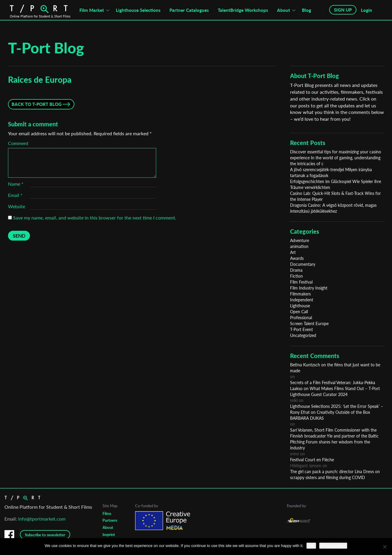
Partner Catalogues (189, 10)
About (284, 10)
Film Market (92, 10)
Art (293, 252)
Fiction (296, 276)
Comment (18, 143)
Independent (302, 300)
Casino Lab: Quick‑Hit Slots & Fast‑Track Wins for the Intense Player (335, 196)
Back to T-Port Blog (37, 104)
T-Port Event (301, 329)
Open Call (299, 312)
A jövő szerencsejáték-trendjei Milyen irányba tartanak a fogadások (331, 172)
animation (299, 246)
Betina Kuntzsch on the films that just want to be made (335, 368)
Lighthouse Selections (138, 10)
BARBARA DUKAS (307, 418)
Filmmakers (300, 294)
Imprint (109, 535)
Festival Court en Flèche (312, 460)
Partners (110, 520)
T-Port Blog (46, 48)
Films (107, 513)
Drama (296, 270)
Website (17, 206)
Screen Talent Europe (309, 323)
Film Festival (301, 282)
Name (16, 184)
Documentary (303, 264)
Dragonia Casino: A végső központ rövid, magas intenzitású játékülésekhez (333, 208)
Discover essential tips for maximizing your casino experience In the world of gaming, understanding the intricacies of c (336, 158)
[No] (385, 547)
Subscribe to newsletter (45, 535)
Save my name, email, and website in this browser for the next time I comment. (95, 218)
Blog (307, 10)
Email (15, 195)
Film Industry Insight (309, 288)
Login (367, 10)
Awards (297, 258)
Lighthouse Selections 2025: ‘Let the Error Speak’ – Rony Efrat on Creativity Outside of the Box (337, 409)
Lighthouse (300, 306)
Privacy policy (333, 546)
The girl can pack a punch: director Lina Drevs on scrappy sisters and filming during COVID (335, 474)
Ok (311, 546)
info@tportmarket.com (42, 519)
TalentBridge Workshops (243, 10)
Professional (301, 318)
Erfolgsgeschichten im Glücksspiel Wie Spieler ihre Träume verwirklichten (336, 184)
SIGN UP (343, 10)
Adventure (300, 240)
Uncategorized (303, 335)
